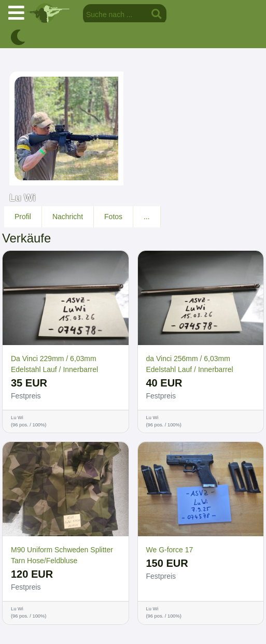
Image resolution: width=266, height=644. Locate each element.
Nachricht (68, 217)
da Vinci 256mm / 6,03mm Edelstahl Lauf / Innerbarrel (190, 364)
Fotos (113, 217)
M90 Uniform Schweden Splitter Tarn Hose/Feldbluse (62, 555)
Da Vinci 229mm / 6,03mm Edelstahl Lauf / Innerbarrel (54, 364)
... (147, 217)
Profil (23, 217)
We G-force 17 (170, 550)
